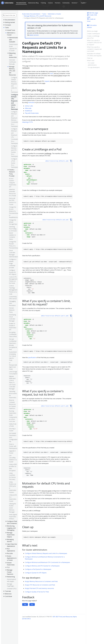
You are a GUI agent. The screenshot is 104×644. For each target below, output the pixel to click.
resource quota (46, 491)
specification (32, 358)
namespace (26, 68)
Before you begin (92, 31)
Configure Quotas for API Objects (36, 573)
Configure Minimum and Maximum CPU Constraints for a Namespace (47, 562)
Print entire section (92, 26)
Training (43, 3)
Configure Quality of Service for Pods (37, 592)
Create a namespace (93, 34)
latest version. (34, 35)
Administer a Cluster (54, 14)
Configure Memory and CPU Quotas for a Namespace (42, 566)
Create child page (92, 16)
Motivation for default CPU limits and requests (94, 55)
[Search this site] (13, 15)
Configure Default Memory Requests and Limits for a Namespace (46, 553)
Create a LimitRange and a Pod (93, 37)
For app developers (94, 67)
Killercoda (28, 108)
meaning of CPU (27, 122)
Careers (50, 3)
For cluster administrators (92, 64)
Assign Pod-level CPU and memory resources (39, 588)
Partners (58, 3)
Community (66, 3)
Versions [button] (74, 3)
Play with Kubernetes (32, 113)
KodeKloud (28, 111)
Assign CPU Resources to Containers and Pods (40, 585)
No (32, 604)
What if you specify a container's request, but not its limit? (94, 49)
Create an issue (91, 20)
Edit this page (93, 13)
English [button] (83, 3)
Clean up (90, 58)
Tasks (44, 14)
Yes (25, 604)
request (47, 81)
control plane (58, 76)
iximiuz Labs (29, 106)
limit (52, 74)
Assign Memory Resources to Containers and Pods (41, 581)
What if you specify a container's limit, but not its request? (94, 43)
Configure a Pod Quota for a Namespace (38, 569)
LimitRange (48, 154)
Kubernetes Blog (33, 3)
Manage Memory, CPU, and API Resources (38, 16)
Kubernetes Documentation (31, 14)
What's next (91, 60)
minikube (31, 102)
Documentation (21, 3)
